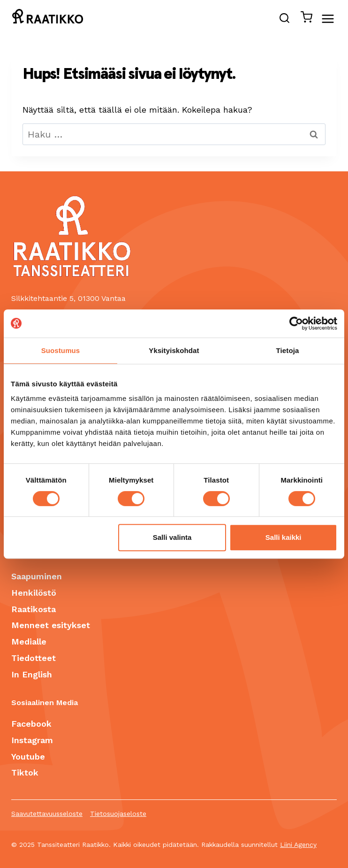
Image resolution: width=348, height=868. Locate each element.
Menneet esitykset (51, 625)
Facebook (31, 724)
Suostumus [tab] (61, 350)
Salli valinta (172, 537)
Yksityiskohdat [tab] (174, 350)
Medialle (29, 641)
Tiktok (25, 772)
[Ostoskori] (304, 19)
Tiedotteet (34, 658)
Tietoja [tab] (288, 350)
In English (32, 674)
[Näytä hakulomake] (284, 19)
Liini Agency (298, 845)
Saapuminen (37, 576)
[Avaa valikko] (333, 19)
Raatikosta (34, 609)
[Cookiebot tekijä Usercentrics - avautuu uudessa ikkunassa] (296, 323)
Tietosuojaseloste (118, 814)
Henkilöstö (34, 593)
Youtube (28, 757)
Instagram (32, 740)
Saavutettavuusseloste (47, 814)
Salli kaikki (284, 537)
